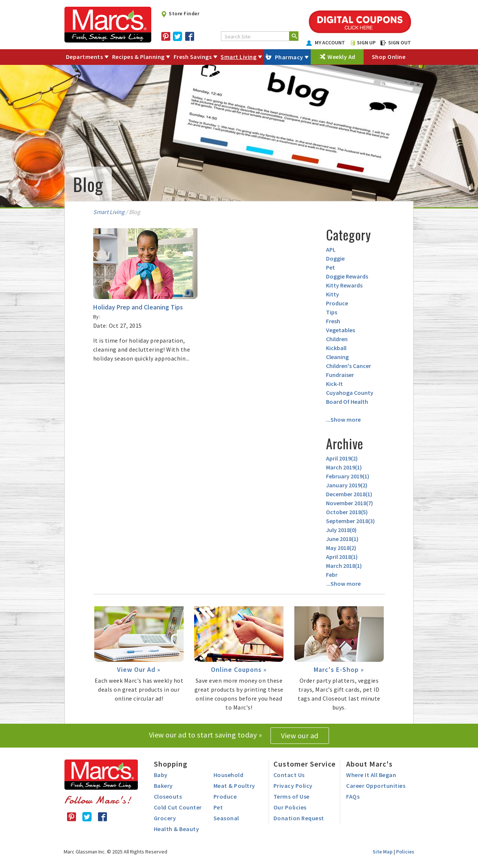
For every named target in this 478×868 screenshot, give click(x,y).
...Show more (343, 419)
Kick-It (334, 384)
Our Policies (290, 807)
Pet (330, 267)
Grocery (165, 818)
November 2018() (349, 503)
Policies (405, 852)
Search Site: (238, 37)
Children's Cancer (349, 366)
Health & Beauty (177, 829)
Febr (332, 575)
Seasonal (226, 818)
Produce (337, 303)
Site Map (383, 852)
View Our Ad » (139, 669)
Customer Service (305, 764)
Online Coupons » (239, 669)
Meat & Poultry (234, 786)
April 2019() (342, 458)
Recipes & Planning (138, 57)
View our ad (300, 735)
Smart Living (238, 57)
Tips (332, 312)
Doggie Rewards (347, 276)
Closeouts (168, 796)
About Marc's (369, 764)
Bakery (163, 786)
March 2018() (344, 566)
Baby (161, 775)
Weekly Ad (341, 57)
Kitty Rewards (344, 285)
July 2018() (341, 530)
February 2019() (348, 476)
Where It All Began (371, 775)
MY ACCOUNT (326, 43)
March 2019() (344, 467)
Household (229, 775)
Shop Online (389, 57)
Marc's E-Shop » (339, 669)
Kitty (333, 294)
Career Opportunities (376, 786)
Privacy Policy (293, 786)
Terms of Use (292, 796)
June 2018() (342, 539)
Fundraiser (340, 375)
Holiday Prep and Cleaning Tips (138, 307)
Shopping (171, 764)
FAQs (353, 796)
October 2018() (347, 512)
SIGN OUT (396, 43)
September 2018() (350, 521)
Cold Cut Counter (178, 807)
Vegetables (341, 330)
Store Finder (180, 13)
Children (337, 339)
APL (331, 249)
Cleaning (337, 357)
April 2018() (342, 557)
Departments (85, 57)
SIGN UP (363, 43)
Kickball (336, 348)
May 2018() (341, 548)
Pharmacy (289, 57)
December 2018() (349, 494)
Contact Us (289, 775)
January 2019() (347, 485)
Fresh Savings (193, 57)
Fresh (333, 321)
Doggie (335, 258)
